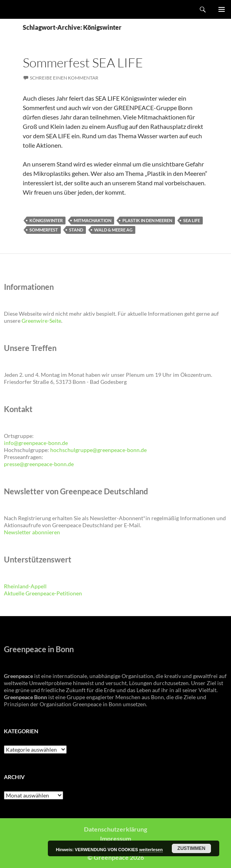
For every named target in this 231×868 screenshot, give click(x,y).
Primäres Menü (222, 9)
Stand (76, 230)
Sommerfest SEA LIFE (83, 62)
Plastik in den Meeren (147, 220)
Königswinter (46, 220)
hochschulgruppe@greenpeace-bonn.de (98, 450)
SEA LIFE (192, 220)
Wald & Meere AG (113, 230)
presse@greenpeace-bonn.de (39, 464)
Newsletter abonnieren (32, 532)
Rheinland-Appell (25, 586)
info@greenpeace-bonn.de (36, 443)
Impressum (115, 838)
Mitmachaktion (93, 220)
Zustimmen (191, 848)
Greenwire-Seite (41, 321)
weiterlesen (151, 850)
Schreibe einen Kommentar (64, 78)
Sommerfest (44, 230)
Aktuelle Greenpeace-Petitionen (43, 593)
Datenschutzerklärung (115, 829)
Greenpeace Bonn (28, 9)
